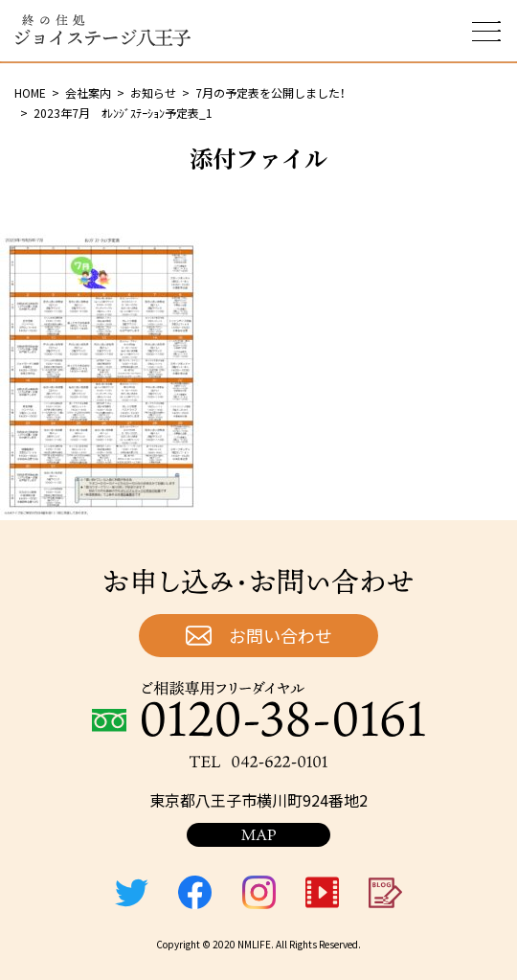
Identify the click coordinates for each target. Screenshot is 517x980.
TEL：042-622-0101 (258, 762)
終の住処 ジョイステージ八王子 (102, 31)
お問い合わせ (281, 635)
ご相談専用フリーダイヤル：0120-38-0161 (258, 709)
